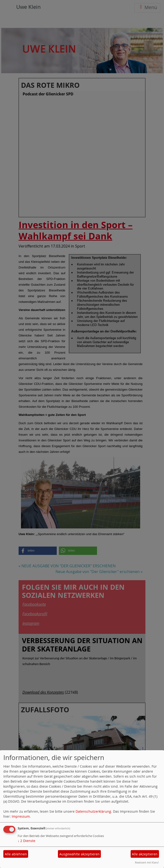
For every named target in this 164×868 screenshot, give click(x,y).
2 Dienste (26, 841)
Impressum (21, 816)
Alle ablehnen (16, 854)
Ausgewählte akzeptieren (79, 854)
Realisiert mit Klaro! (147, 862)
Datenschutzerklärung (93, 811)
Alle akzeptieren (145, 854)
